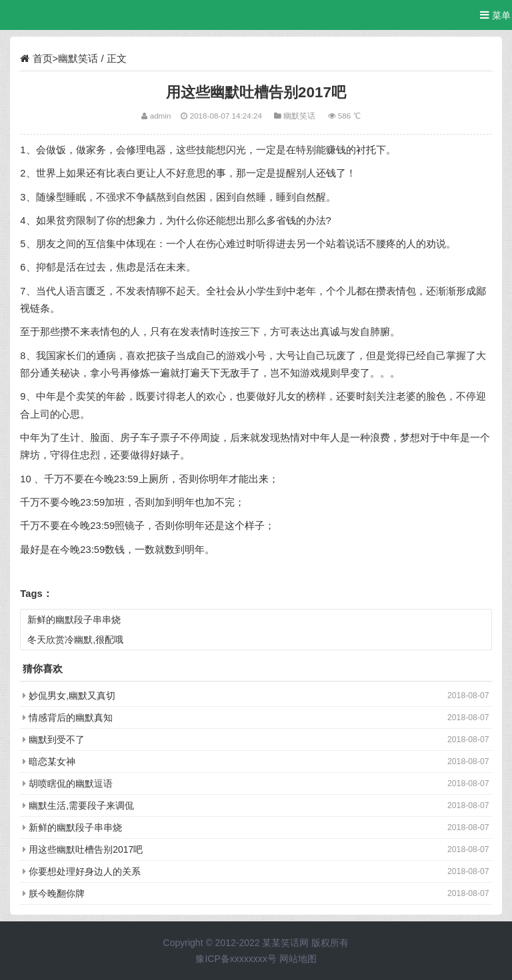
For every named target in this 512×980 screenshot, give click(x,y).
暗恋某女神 (52, 761)
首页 (43, 58)
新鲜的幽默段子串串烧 (74, 620)
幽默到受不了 (57, 739)
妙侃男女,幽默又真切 (72, 696)
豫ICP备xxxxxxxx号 (236, 959)
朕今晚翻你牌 (57, 893)
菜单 (495, 15)
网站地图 (298, 959)
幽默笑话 (78, 58)
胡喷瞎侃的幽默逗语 (71, 783)
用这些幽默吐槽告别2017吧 (86, 849)
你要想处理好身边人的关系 (85, 871)
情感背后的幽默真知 (71, 718)
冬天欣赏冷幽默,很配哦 (75, 640)
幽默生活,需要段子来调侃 (81, 805)
